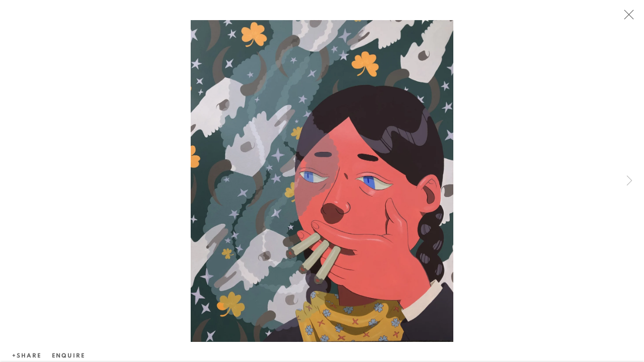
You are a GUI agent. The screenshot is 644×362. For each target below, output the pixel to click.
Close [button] (626, 18)
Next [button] (629, 181)
